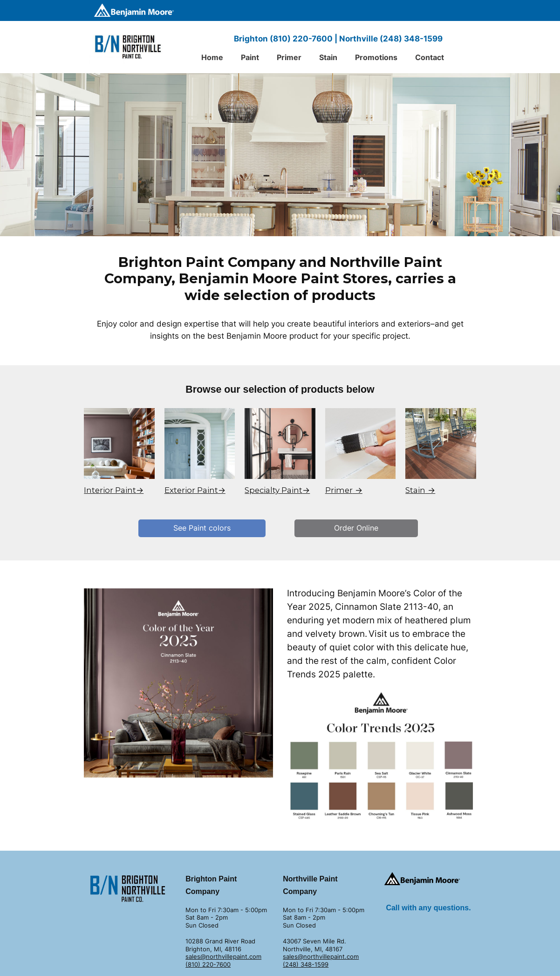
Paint (250, 57)
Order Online (356, 528)
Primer (289, 57)
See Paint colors (202, 528)
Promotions (376, 57)
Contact (430, 57)
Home (212, 57)
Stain (328, 57)
